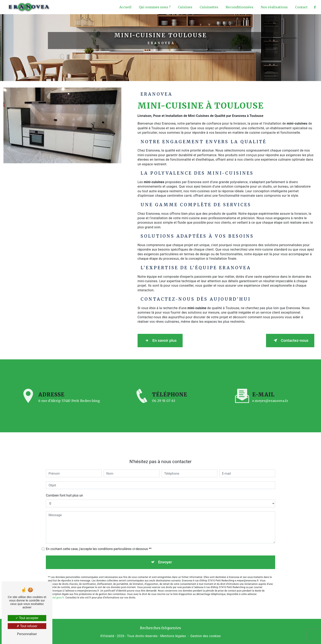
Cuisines (184, 7)
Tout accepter (27, 618)
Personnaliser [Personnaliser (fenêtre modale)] (27, 634)
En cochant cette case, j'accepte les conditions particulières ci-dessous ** (99, 537)
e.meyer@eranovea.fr (270, 389)
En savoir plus (162, 340)
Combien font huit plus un (64, 484)
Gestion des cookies (206, 635)
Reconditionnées (239, 7)
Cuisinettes (208, 7)
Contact (301, 7)
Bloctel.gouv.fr (56, 586)
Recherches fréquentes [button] (160, 627)
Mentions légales (173, 635)
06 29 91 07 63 (164, 411)
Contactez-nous (288, 340)
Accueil (125, 7)
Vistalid (109, 635)
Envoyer (165, 550)
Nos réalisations (273, 7)
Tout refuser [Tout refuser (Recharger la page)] (27, 626)
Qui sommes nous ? (154, 7)
